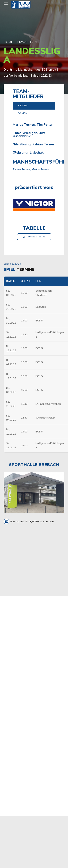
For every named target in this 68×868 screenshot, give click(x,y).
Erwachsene (28, 42)
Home (8, 42)
